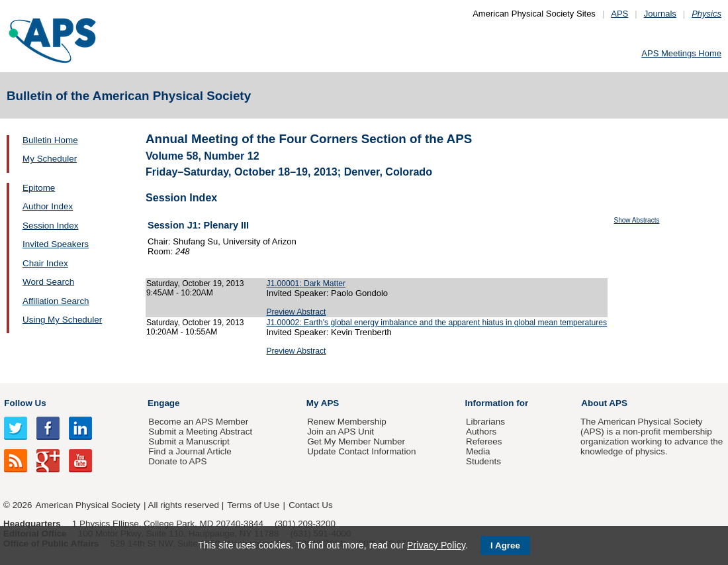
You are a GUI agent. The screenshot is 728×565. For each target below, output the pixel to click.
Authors (481, 432)
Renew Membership (347, 422)
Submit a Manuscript (189, 441)
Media (478, 451)
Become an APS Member (198, 422)
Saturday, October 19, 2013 (195, 283)
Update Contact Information (361, 451)
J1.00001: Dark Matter (306, 283)
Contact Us (310, 505)
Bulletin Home (50, 140)
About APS (604, 403)
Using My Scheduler (62, 320)
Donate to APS (177, 461)
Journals (660, 14)
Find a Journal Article (190, 451)
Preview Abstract (296, 312)
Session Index (50, 226)
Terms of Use (253, 505)
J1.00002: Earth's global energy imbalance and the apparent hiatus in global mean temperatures (437, 323)
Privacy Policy (436, 545)
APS (619, 14)
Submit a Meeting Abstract (200, 432)
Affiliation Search (56, 301)
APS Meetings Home (681, 53)
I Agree (505, 545)
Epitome (39, 188)
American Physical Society (88, 505)
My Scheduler (50, 159)
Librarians (485, 422)
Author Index (48, 206)
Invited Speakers (56, 244)
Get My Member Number (356, 441)
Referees (484, 441)
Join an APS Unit (341, 432)
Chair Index (45, 263)
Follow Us (25, 403)
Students (483, 461)
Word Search (48, 282)
